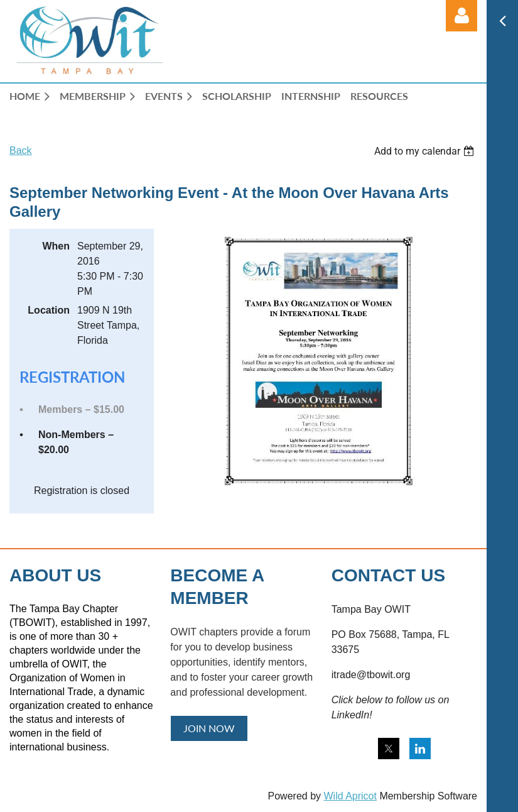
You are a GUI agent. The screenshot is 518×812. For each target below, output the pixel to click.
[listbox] (426, 151)
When (56, 246)
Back (21, 151)
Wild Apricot (350, 796)
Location (49, 310)
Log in (461, 16)
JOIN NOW (209, 728)
